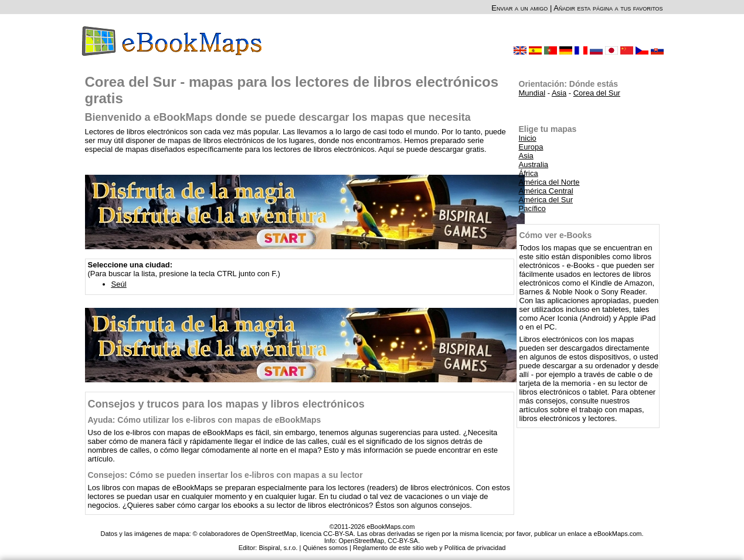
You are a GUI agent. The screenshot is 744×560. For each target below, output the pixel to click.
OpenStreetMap (362, 541)
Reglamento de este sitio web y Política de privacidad (429, 548)
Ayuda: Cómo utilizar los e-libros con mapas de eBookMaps (205, 420)
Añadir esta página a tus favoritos (608, 8)
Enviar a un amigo (519, 8)
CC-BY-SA (403, 541)
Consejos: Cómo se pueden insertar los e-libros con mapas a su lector (225, 475)
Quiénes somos (325, 548)
